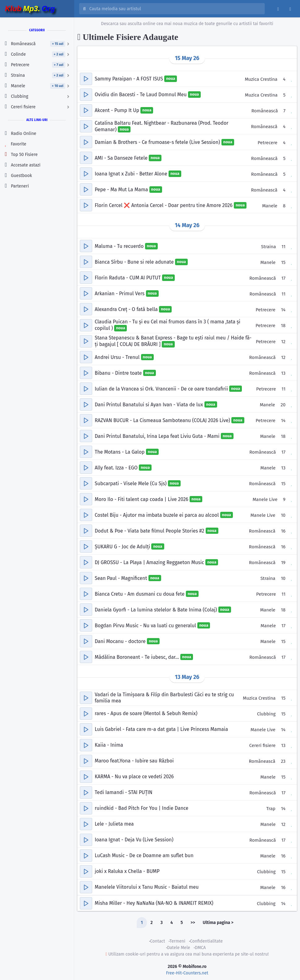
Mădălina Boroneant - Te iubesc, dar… (137, 657)
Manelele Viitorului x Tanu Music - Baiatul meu (147, 887)
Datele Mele (179, 948)
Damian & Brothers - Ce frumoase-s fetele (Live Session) (158, 142)
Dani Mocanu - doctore (121, 641)
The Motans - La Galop (120, 452)
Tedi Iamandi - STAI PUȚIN (123, 792)
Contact (157, 941)
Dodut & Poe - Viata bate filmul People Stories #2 (150, 531)
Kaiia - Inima (109, 745)
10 (283, 515)
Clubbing (266, 714)
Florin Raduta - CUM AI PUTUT (128, 278)
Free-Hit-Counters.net (187, 973)
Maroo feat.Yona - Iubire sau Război (134, 761)
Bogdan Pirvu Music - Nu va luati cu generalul (146, 625)
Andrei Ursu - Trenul (118, 357)
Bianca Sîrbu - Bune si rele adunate (135, 262)
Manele (270, 206)
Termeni (177, 941)
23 (283, 761)
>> (193, 923)
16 (283, 531)
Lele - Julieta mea (114, 824)
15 (283, 262)
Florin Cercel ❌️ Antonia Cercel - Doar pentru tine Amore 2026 (164, 205)
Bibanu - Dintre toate (119, 373)
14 (283, 310)
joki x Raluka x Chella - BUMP (127, 871)
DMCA (200, 948)
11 (283, 247)
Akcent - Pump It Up (118, 110)
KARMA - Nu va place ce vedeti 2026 (134, 777)
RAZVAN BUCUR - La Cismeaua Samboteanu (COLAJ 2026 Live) (163, 420)
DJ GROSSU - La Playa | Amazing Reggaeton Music (150, 562)
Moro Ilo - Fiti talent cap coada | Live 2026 (142, 499)
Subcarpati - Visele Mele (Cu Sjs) (131, 483)
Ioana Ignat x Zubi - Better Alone (132, 174)
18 (283, 326)
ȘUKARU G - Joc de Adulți (123, 546)
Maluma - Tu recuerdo (120, 246)
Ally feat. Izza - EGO (117, 467)
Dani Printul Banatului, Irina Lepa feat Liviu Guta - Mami (158, 436)
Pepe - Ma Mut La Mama (122, 190)
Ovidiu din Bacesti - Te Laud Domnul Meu (141, 95)
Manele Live (265, 499)
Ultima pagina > (218, 923)
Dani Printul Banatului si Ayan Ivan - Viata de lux (149, 404)
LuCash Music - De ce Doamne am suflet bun (144, 855)
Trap (271, 809)
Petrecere (268, 143)
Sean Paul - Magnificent (122, 578)
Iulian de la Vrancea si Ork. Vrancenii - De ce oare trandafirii (162, 389)
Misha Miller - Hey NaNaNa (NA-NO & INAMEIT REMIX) (154, 903)
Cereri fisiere (262, 745)
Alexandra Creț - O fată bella (127, 309)
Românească (265, 111)
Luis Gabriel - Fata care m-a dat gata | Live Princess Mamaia (161, 729)
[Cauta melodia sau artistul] (175, 9)
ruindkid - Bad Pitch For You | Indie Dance (141, 808)
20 (283, 405)
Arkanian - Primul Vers (120, 294)
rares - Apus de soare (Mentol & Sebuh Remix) (146, 713)
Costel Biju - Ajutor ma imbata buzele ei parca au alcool (157, 515)
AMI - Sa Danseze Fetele (122, 158)
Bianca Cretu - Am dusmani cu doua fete (140, 594)
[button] (86, 79)
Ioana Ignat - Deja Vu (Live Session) (134, 840)
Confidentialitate (206, 941)
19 (283, 563)
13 (283, 373)
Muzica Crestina (261, 79)
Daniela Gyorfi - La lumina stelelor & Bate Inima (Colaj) (156, 609)
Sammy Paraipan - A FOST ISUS (129, 79)
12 (283, 342)
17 (283, 278)
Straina (268, 247)
